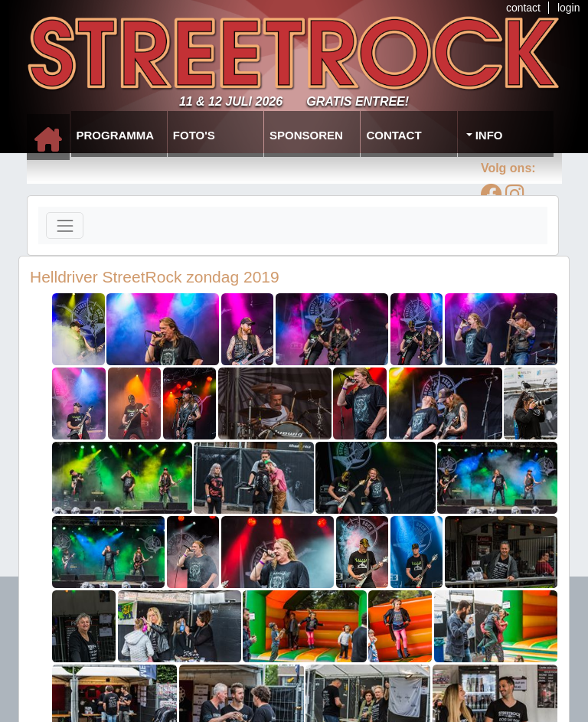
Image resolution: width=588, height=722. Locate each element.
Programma (116, 135)
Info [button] (488, 135)
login (569, 8)
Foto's (194, 135)
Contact (394, 135)
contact (523, 8)
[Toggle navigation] (65, 225)
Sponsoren (306, 135)
